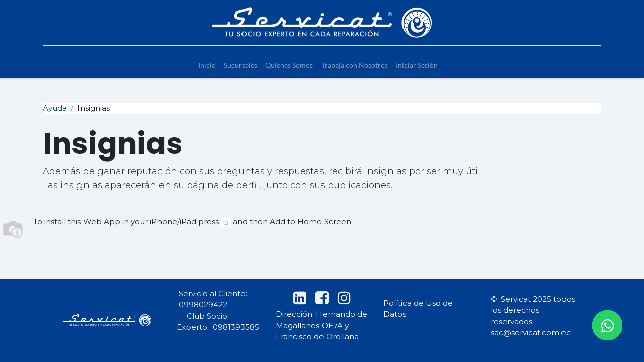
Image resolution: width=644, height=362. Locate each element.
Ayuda (55, 108)
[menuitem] (207, 65)
